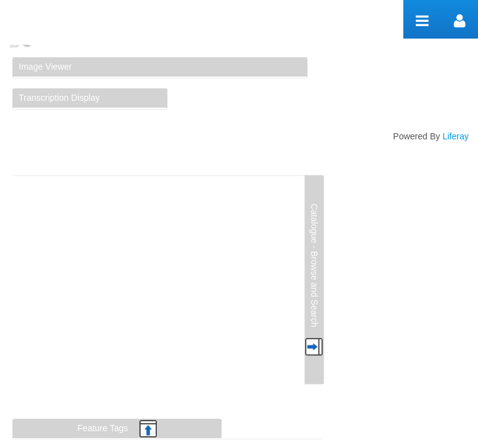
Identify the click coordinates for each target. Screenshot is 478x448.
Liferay (456, 136)
